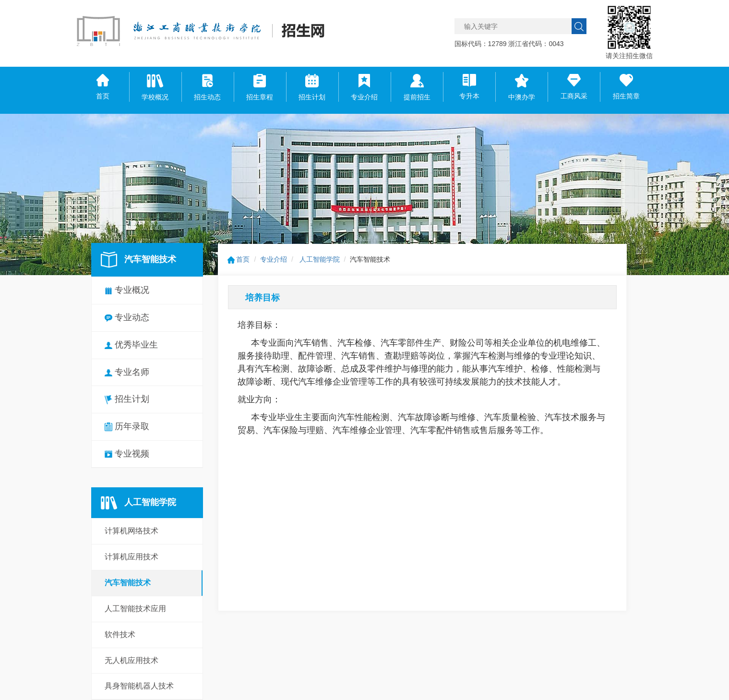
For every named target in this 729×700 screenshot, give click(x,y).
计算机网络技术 (131, 531)
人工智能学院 (320, 259)
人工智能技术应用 (135, 609)
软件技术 (120, 634)
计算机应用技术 (131, 557)
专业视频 (127, 454)
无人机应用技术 (131, 660)
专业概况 (127, 290)
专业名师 (127, 372)
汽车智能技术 (128, 583)
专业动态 (127, 317)
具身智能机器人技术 (139, 686)
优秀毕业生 (131, 345)
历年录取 (127, 426)
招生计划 (127, 399)
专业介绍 (274, 259)
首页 (239, 259)
